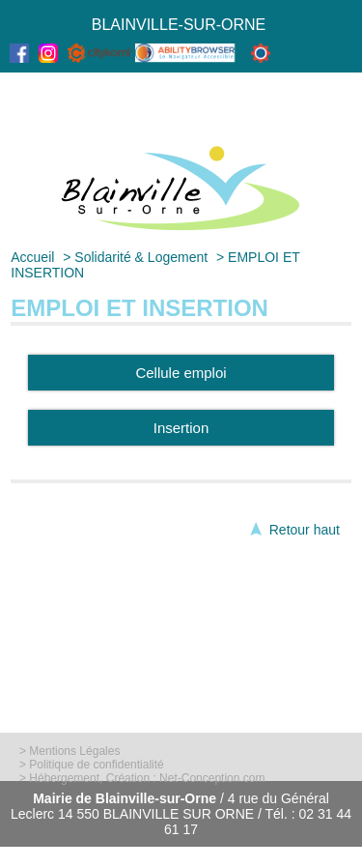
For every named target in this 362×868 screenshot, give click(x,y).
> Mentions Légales (70, 751)
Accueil (32, 257)
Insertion (181, 428)
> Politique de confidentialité (92, 765)
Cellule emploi (181, 373)
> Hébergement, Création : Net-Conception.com (142, 778)
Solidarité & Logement (141, 257)
